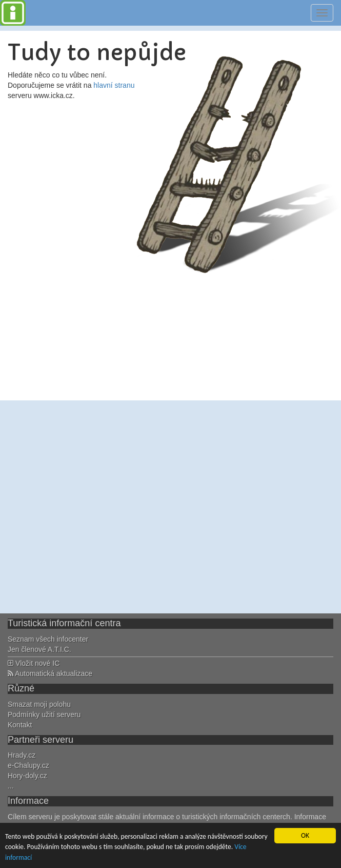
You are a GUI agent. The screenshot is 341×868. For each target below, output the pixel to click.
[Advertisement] (96, 507)
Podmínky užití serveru (44, 715)
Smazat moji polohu (39, 704)
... (11, 786)
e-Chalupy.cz (28, 765)
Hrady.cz (22, 755)
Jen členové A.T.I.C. (39, 649)
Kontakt (20, 725)
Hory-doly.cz (27, 776)
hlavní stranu (114, 85)
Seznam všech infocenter (48, 639)
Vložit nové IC (34, 663)
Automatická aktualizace (50, 673)
